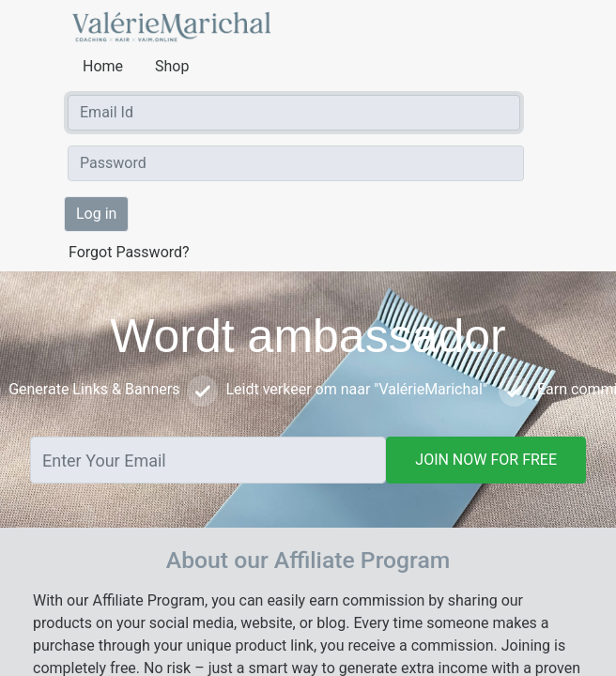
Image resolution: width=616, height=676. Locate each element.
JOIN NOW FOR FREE (486, 460)
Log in (96, 214)
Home (105, 66)
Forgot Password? (129, 252)
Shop (172, 66)
